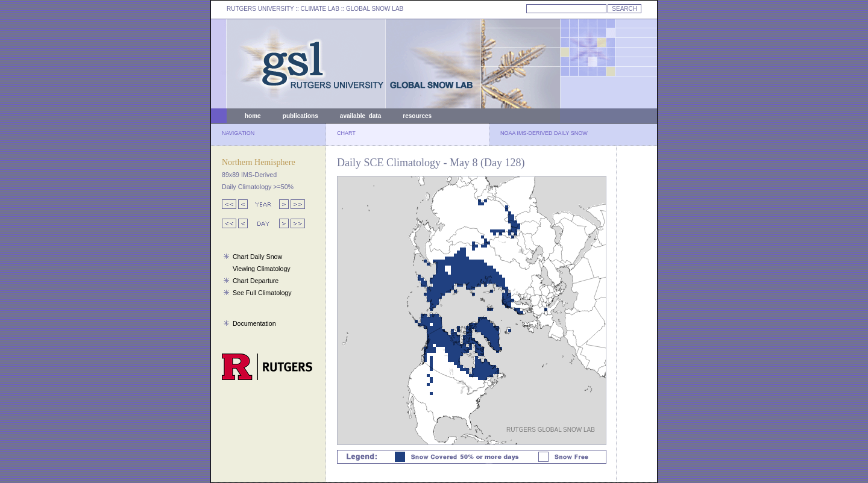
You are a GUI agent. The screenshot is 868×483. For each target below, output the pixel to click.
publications (300, 116)
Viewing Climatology (262, 269)
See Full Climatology (262, 293)
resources (417, 116)
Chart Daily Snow (257, 257)
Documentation (254, 323)
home (253, 116)
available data (360, 116)
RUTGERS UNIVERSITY (260, 9)
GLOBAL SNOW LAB (375, 9)
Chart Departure (256, 281)
